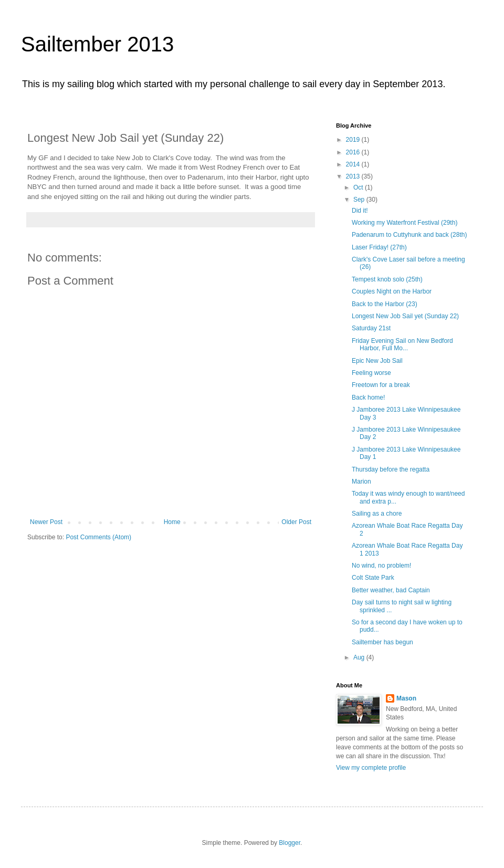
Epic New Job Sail (377, 361)
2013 (354, 176)
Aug (360, 657)
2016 (354, 152)
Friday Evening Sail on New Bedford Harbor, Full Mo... (402, 344)
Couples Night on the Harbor (392, 291)
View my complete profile (371, 768)
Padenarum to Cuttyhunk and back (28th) (409, 235)
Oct (359, 187)
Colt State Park (373, 578)
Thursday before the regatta (391, 469)
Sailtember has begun (382, 642)
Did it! (360, 211)
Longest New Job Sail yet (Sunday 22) (405, 316)
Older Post (296, 522)
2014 (354, 164)
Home (172, 522)
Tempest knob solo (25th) (387, 279)
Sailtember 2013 (97, 44)
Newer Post (46, 522)
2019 (354, 140)
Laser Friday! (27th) (379, 247)
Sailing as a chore (377, 514)
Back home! (368, 398)
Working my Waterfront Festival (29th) (405, 223)
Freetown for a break (381, 385)
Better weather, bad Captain (391, 590)
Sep (360, 200)
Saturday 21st (371, 328)
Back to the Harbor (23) (385, 304)
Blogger (290, 843)
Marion (361, 482)
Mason (406, 698)
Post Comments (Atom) (98, 537)
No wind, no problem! (381, 566)
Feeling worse (371, 373)
